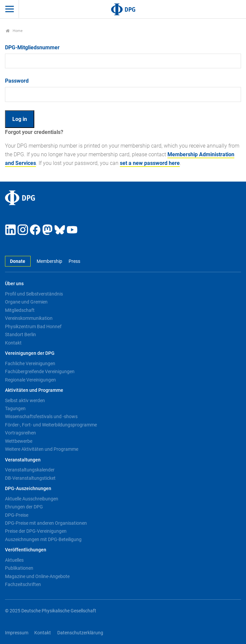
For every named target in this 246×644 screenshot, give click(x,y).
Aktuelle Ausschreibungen (32, 499)
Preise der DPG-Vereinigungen (36, 531)
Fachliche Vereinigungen (30, 363)
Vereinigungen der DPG (30, 353)
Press (74, 261)
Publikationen (19, 568)
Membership (49, 261)
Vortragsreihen (20, 433)
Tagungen (15, 408)
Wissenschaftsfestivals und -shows (41, 416)
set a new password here (150, 163)
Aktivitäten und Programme (34, 390)
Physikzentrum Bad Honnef (33, 326)
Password (17, 81)
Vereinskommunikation (29, 318)
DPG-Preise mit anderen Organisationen (46, 523)
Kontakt (13, 343)
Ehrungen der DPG (24, 507)
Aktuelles (14, 560)
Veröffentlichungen (26, 550)
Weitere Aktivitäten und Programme (42, 449)
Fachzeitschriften (23, 584)
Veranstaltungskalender (30, 470)
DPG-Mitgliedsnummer (32, 47)
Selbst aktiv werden (25, 400)
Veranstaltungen (23, 460)
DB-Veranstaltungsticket (30, 478)
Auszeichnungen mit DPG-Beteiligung (43, 539)
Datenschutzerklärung (80, 633)
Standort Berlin (20, 334)
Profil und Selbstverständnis (34, 294)
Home (14, 31)
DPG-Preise (17, 515)
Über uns (14, 284)
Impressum (17, 633)
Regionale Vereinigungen (30, 380)
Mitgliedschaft (20, 310)
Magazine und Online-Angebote (37, 576)
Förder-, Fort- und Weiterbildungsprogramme (51, 425)
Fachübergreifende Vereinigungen (40, 371)
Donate (18, 261)
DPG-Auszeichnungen (28, 489)
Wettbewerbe (19, 441)
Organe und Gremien (26, 302)
